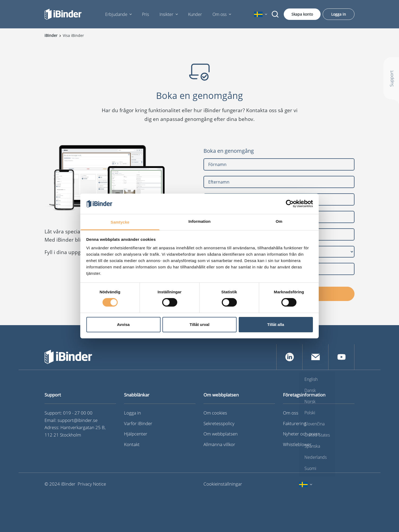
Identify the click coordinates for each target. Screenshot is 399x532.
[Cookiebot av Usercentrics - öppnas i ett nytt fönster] (290, 204)
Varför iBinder (138, 423)
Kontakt (132, 444)
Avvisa (123, 324)
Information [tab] (199, 221)
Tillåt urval (200, 324)
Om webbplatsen (221, 434)
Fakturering (295, 423)
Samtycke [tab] (120, 222)
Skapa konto (302, 14)
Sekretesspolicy (219, 423)
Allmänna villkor (219, 444)
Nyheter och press (301, 434)
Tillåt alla (276, 324)
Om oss (220, 14)
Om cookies (215, 413)
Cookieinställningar (223, 484)
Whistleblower (297, 444)
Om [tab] (279, 221)
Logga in (339, 14)
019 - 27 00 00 (78, 413)
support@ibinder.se (77, 420)
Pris (145, 14)
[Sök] (275, 14)
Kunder (195, 14)
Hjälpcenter (136, 434)
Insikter (166, 14)
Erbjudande (116, 14)
